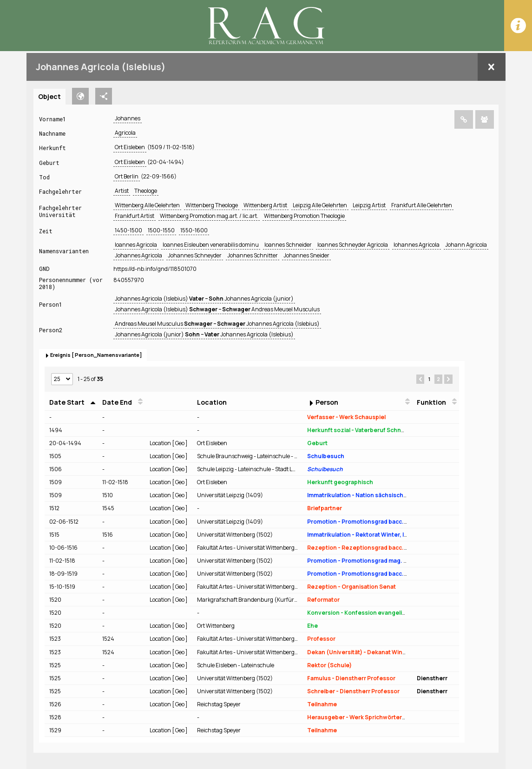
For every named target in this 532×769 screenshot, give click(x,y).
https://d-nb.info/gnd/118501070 (155, 269)
